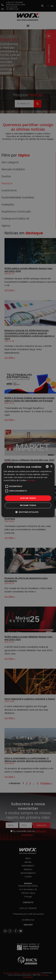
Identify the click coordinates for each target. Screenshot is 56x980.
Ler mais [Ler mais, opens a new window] (31, 480)
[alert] (28, 490)
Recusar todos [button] (28, 505)
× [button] (51, 466)
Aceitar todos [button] (28, 498)
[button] (28, 512)
